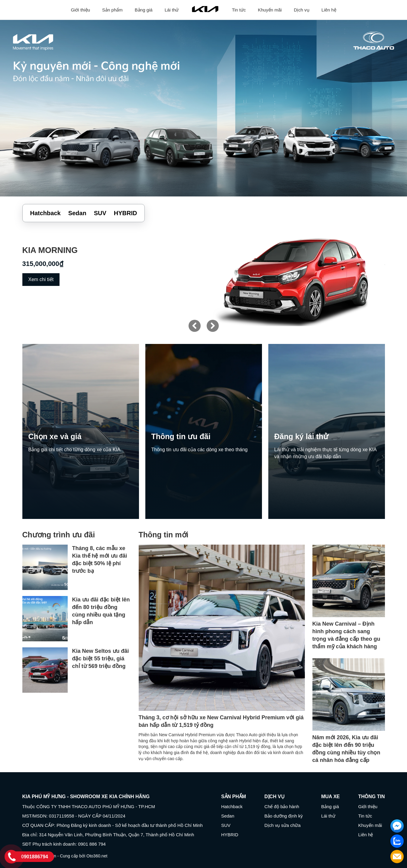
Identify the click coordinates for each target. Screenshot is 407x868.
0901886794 (35, 857)
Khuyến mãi (270, 10)
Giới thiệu (80, 10)
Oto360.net (97, 856)
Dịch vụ (301, 10)
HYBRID (230, 835)
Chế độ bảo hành (282, 806)
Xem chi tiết (41, 279)
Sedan (228, 816)
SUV (226, 825)
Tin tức (239, 10)
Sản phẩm (112, 10)
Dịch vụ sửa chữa (283, 825)
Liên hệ (329, 10)
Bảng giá (144, 10)
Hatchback (232, 806)
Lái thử (172, 10)
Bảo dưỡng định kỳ (284, 816)
